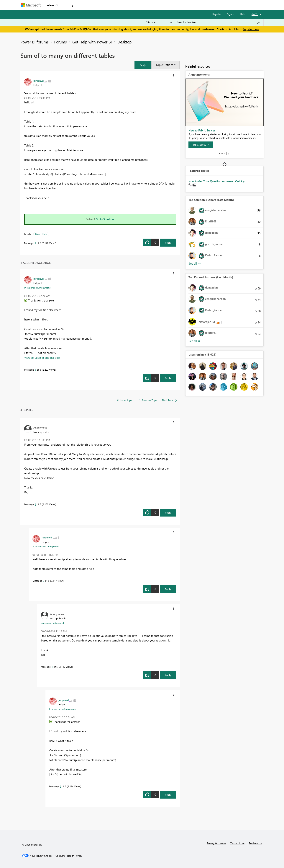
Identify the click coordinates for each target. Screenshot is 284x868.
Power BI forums (35, 42)
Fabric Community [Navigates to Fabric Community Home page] (59, 5)
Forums (82, 5)
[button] (143, 65)
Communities (130, 5)
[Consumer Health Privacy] (69, 856)
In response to (37, 288)
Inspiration (98, 5)
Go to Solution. (105, 219)
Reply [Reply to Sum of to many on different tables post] (168, 243)
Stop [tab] (228, 154)
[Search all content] (219, 22)
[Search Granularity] (159, 22)
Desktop (124, 42)
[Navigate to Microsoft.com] (31, 5)
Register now (251, 29)
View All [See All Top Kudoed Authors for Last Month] (195, 341)
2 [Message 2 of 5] (35, 504)
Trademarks (255, 843)
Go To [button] (255, 14)
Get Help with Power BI (92, 42)
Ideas (113, 5)
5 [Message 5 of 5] (35, 370)
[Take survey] (201, 145)
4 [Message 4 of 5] (52, 667)
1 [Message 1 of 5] (35, 243)
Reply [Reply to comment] (168, 378)
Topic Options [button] (164, 65)
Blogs (147, 5)
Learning (161, 5)
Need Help (41, 234)
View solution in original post (42, 358)
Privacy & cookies (216, 843)
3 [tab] (224, 153)
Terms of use (237, 843)
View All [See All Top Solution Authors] (195, 264)
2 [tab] (222, 153)
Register (217, 14)
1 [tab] (220, 153)
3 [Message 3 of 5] (44, 581)
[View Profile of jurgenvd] (38, 81)
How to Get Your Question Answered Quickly (217, 181)
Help (243, 14)
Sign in (231, 14)
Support (177, 5)
